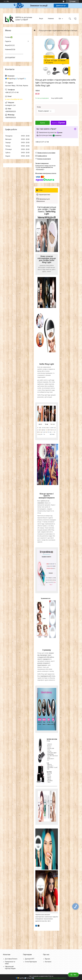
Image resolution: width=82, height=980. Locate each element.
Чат (73, 975)
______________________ (14, 53)
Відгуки (47, 959)
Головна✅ (9, 37)
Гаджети (8, 41)
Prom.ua (51, 976)
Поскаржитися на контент (42, 978)
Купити (43, 123)
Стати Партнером (31, 962)
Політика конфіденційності (58, 978)
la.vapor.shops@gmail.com (14, 99)
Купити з (58, 123)
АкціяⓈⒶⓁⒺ (10, 45)
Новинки (51, 19)
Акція (41, 19)
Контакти (48, 962)
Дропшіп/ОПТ (30, 959)
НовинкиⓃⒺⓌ (10, 49)
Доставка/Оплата (11, 959)
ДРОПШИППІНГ (10, 58)
